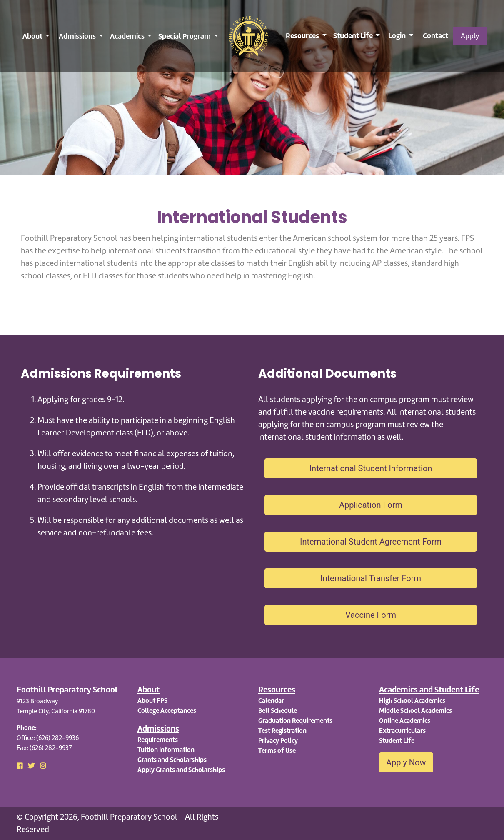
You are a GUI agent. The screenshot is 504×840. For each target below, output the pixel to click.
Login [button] (398, 36)
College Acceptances (167, 711)
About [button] (33, 36)
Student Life (397, 741)
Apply (470, 36)
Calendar (271, 701)
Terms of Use (277, 751)
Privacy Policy (278, 741)
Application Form (371, 505)
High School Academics (412, 701)
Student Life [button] (354, 36)
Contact (435, 36)
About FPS (152, 701)
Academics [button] (128, 36)
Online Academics (405, 721)
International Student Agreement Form (371, 542)
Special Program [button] (185, 36)
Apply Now (406, 762)
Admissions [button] (78, 36)
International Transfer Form (371, 578)
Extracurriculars (402, 731)
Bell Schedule (278, 711)
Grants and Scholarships (172, 760)
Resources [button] (303, 36)
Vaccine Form (371, 615)
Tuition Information (166, 750)
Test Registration (282, 731)
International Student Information (371, 468)
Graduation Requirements (295, 721)
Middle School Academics (415, 711)
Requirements (158, 740)
